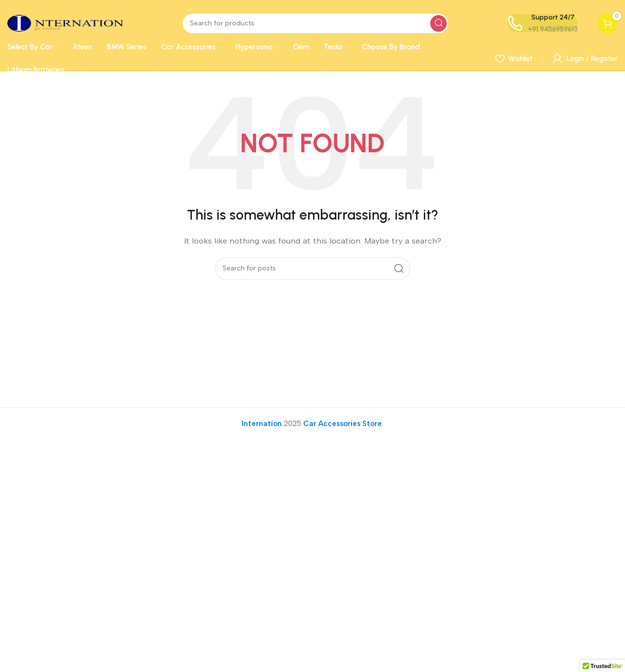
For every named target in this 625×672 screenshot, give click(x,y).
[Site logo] (65, 22)
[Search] (315, 23)
